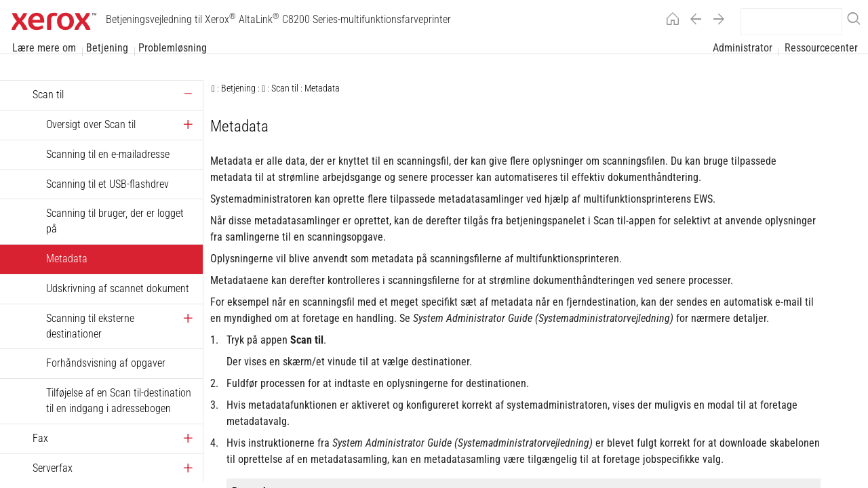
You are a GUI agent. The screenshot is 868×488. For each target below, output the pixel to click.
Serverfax (53, 468)
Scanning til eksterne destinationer (90, 326)
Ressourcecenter (821, 48)
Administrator (743, 48)
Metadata (67, 259)
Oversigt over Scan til (91, 124)
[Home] (669, 21)
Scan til (48, 95)
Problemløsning (173, 48)
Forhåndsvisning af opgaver (106, 363)
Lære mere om (44, 48)
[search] (791, 22)
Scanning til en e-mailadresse (108, 154)
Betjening (107, 48)
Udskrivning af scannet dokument (118, 288)
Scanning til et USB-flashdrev (107, 184)
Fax (40, 438)
